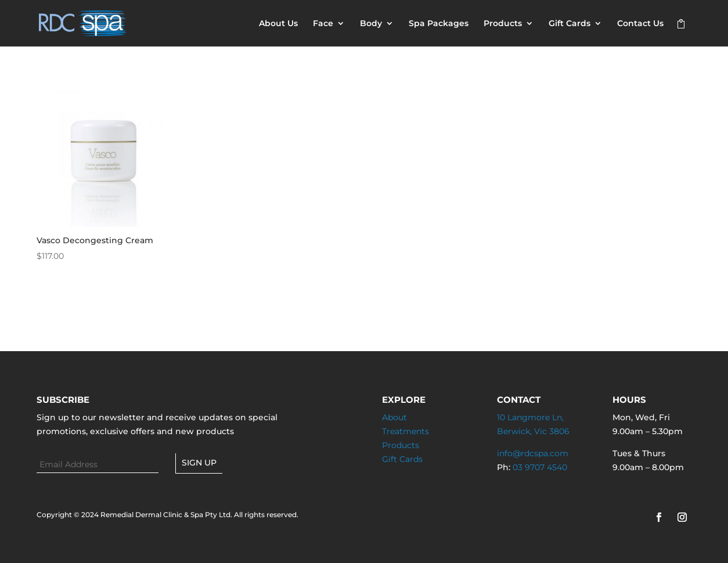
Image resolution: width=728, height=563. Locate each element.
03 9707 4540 (540, 467)
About (394, 417)
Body (371, 24)
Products (503, 24)
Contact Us (640, 24)
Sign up (199, 463)
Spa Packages (439, 24)
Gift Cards (570, 24)
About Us (278, 24)
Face (323, 24)
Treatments (406, 431)
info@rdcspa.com (533, 453)
